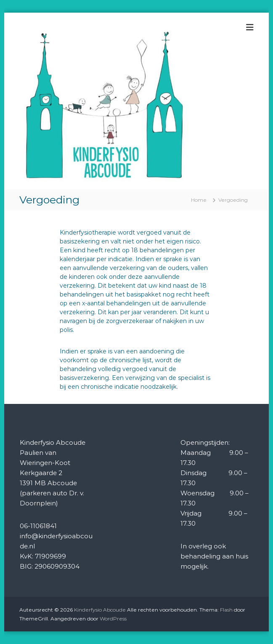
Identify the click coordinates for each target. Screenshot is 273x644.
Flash (226, 610)
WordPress (113, 619)
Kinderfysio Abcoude (100, 610)
